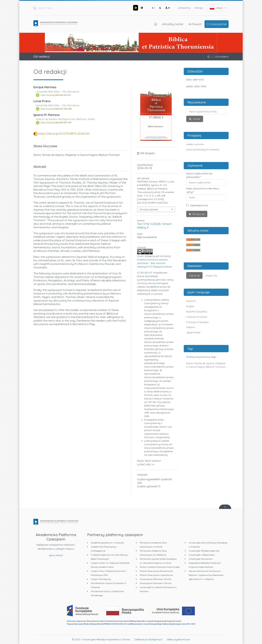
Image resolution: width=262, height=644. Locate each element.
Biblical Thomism (216, 367)
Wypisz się (211, 275)
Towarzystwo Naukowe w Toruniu (156, 583)
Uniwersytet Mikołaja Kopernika (204, 551)
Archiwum (195, 24)
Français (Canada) (197, 322)
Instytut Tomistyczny (101, 579)
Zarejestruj (184, 8)
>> (153, 464)
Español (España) (197, 312)
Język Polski (193, 332)
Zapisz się (194, 275)
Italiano (191, 327)
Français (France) (197, 317)
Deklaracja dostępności (149, 639)
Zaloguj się (198, 214)
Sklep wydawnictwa (178, 639)
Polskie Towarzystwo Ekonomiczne (156, 571)
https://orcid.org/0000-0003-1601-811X (56, 95)
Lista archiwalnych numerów (203, 150)
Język (218, 8)
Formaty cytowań (149, 209)
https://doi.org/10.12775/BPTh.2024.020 (64, 133)
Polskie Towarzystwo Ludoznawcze (156, 575)
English (190, 306)
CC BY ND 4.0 (145, 273)
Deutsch (191, 301)
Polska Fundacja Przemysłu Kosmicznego (160, 567)
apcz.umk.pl (56, 555)
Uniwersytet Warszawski (201, 559)
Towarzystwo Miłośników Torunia (155, 579)
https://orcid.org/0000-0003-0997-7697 (56, 123)
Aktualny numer (173, 24)
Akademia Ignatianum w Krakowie (107, 543)
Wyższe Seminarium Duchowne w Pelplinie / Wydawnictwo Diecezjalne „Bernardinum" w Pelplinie (206, 575)
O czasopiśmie (217, 24)
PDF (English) (147, 153)
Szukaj (196, 119)
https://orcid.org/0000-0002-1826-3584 (56, 109)
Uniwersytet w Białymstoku (202, 555)
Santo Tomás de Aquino (200, 363)
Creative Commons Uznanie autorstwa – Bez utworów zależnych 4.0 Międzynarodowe (154, 263)
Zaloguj (199, 8)
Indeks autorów (195, 144)
